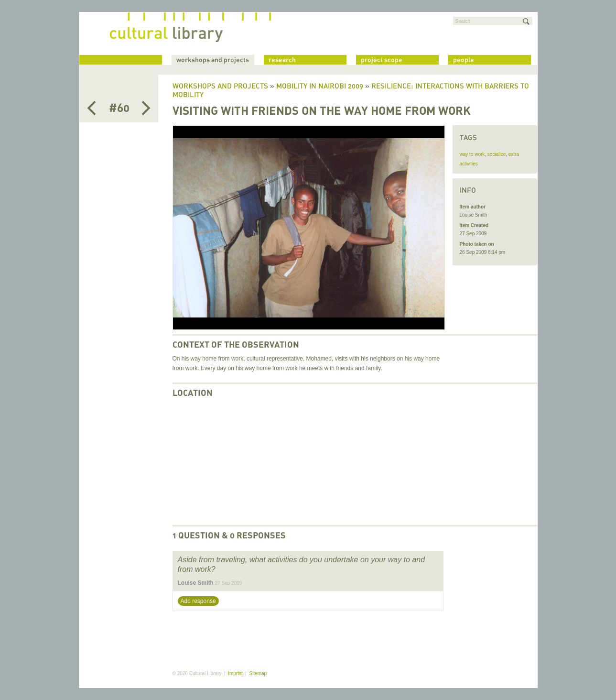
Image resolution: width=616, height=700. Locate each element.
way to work (472, 154)
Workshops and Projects (220, 87)
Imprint (235, 673)
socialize (497, 154)
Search (463, 21)
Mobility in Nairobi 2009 (320, 87)
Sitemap (258, 673)
